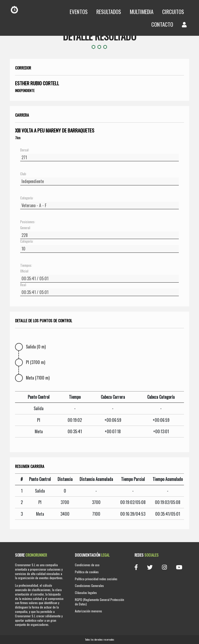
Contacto (162, 24)
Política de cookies (87, 572)
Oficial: (25, 271)
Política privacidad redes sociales (96, 579)
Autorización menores (88, 611)
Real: (23, 285)
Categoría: (27, 198)
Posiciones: (28, 222)
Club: (23, 174)
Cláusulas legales (86, 593)
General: (26, 228)
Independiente (25, 90)
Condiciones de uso (87, 565)
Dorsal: (25, 150)
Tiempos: (26, 265)
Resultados (109, 12)
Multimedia (142, 12)
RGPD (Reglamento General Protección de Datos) (99, 602)
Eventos (79, 12)
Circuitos (173, 12)
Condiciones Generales (89, 586)
